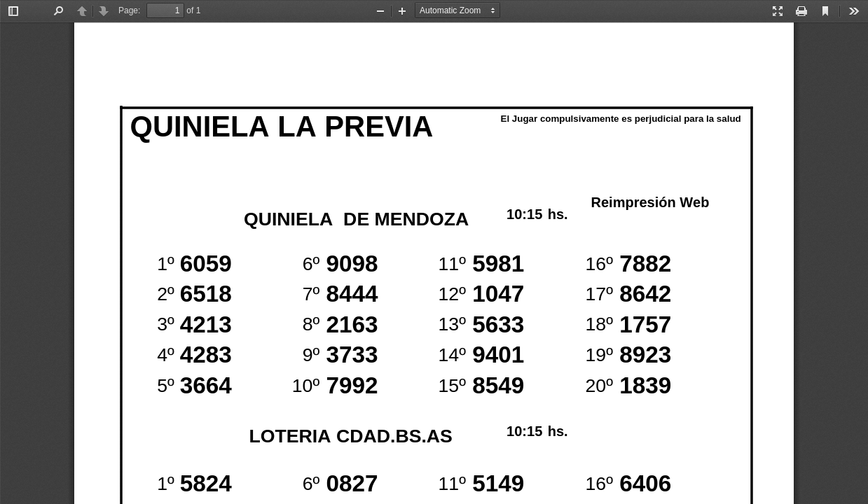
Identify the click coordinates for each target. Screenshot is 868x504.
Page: (129, 10)
